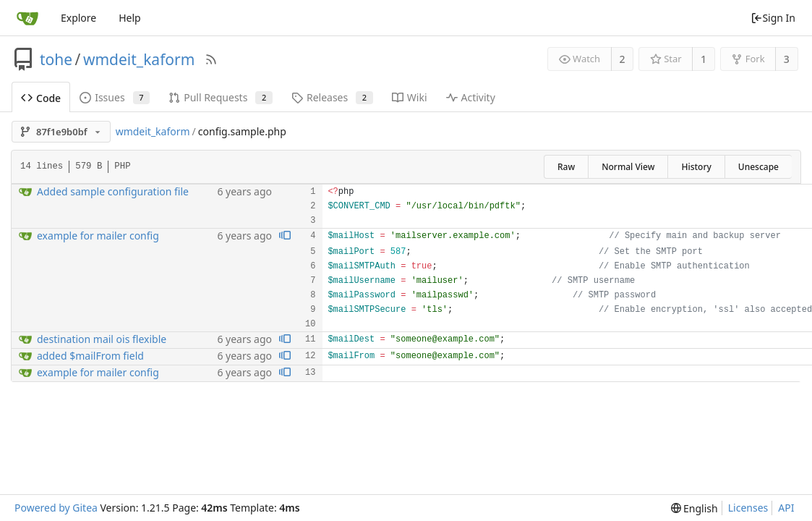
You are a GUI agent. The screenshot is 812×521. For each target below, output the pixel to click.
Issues (115, 97)
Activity (471, 97)
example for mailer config (98, 236)
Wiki (410, 97)
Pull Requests (221, 97)
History (696, 167)
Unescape (758, 167)
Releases (332, 97)
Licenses (748, 508)
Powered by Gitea (56, 508)
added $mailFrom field (90, 356)
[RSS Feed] (211, 59)
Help (130, 18)
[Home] (27, 18)
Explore (78, 18)
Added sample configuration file (113, 191)
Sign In (773, 18)
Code (41, 98)
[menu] (695, 508)
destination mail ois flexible (102, 339)
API (786, 508)
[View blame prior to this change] (285, 236)
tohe (56, 59)
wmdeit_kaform (139, 59)
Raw (566, 167)
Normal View (628, 167)
